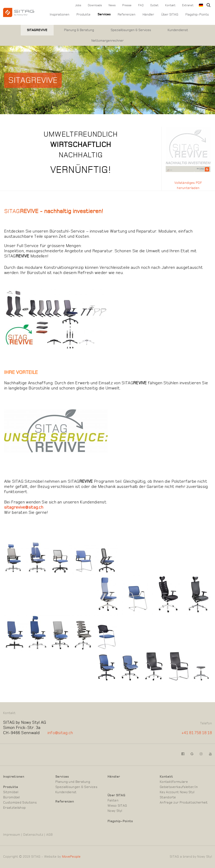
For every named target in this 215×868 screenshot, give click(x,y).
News (112, 5)
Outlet (154, 5)
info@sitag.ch (60, 733)
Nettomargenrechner (107, 41)
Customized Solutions (20, 803)
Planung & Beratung (79, 30)
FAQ (141, 5)
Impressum (12, 835)
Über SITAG (170, 15)
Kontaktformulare (174, 782)
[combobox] (201, 5)
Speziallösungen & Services (131, 30)
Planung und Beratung (73, 782)
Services (104, 14)
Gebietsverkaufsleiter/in (179, 787)
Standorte (168, 798)
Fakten (113, 801)
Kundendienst (178, 30)
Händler (148, 15)
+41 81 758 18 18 (197, 733)
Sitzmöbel (11, 793)
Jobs (78, 5)
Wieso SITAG (117, 806)
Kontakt (170, 5)
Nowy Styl (115, 811)
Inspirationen (60, 15)
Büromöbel (11, 798)
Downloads (95, 5)
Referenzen (127, 15)
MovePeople (71, 857)
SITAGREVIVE (37, 30)
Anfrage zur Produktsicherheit (184, 803)
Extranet (188, 5)
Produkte (83, 15)
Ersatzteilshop (14, 808)
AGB (50, 835)
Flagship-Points (197, 15)
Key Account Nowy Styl (177, 793)
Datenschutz (33, 835)
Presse (127, 5)
